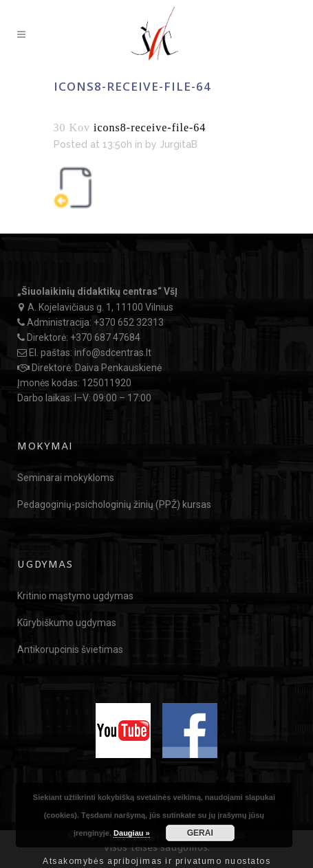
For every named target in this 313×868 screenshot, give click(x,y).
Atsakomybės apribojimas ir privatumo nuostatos (156, 861)
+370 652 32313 (129, 322)
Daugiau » (132, 833)
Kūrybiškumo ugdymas (67, 623)
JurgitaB (179, 144)
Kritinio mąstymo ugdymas (75, 596)
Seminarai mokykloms (66, 478)
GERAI (200, 833)
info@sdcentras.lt (113, 353)
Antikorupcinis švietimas (70, 649)
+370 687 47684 (105, 337)
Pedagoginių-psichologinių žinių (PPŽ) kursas (114, 504)
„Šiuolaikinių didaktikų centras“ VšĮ (97, 291)
